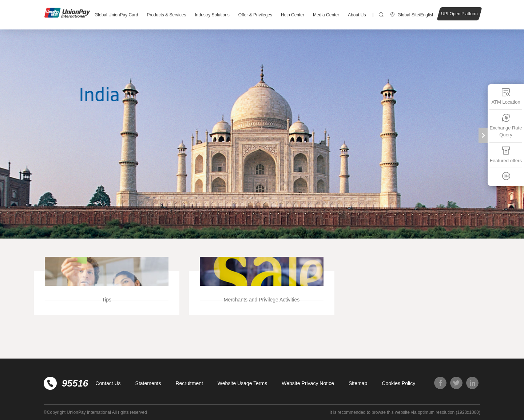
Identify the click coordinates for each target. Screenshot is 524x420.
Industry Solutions (212, 15)
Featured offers (506, 155)
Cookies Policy (398, 383)
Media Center (326, 15)
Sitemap (358, 383)
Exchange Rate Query (506, 126)
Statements (148, 383)
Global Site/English (416, 15)
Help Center (293, 15)
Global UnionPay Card (116, 15)
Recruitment (189, 383)
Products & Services (166, 15)
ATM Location (506, 96)
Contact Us (108, 383)
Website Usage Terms (242, 383)
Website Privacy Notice (308, 383)
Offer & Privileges (255, 15)
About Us (357, 15)
